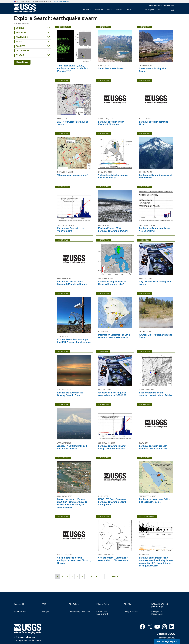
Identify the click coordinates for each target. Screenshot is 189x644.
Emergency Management (157, 613)
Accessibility (20, 604)
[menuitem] (87, 8)
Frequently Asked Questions (162, 6)
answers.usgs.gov (167, 638)
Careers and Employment (102, 613)
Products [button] (21, 33)
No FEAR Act (20, 612)
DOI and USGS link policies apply (160, 605)
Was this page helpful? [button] (167, 642)
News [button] (19, 42)
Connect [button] (21, 46)
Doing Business (131, 612)
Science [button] (20, 28)
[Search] (173, 10)
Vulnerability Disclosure (80, 612)
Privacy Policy (103, 604)
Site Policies (74, 604)
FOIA (44, 604)
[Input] (159, 10)
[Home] (25, 12)
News (109, 10)
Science (87, 10)
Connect (119, 10)
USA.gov (45, 612)
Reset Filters (22, 62)
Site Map (128, 604)
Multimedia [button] (22, 37)
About (130, 10)
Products (99, 10)
